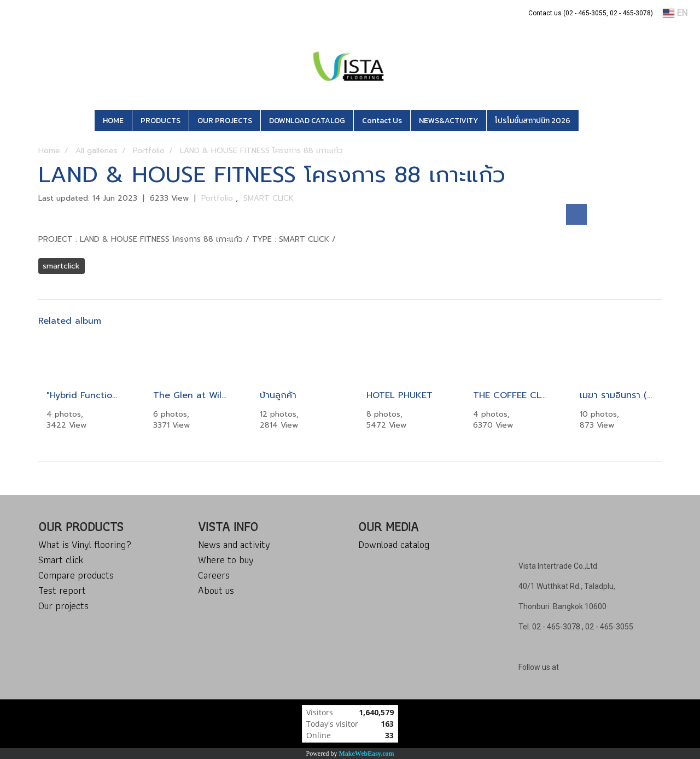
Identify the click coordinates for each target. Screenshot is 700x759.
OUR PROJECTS (225, 121)
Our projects (63, 606)
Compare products (76, 575)
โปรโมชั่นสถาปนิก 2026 (533, 121)
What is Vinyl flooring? (85, 544)
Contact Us (382, 121)
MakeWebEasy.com (367, 754)
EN (675, 13)
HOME (113, 121)
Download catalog (394, 544)
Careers (214, 575)
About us (216, 590)
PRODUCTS (161, 121)
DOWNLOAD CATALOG (307, 121)
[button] (595, 121)
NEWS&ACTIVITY (448, 121)
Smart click (61, 560)
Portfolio (218, 198)
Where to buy (226, 560)
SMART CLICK (269, 198)
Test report (62, 590)
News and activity (234, 544)
